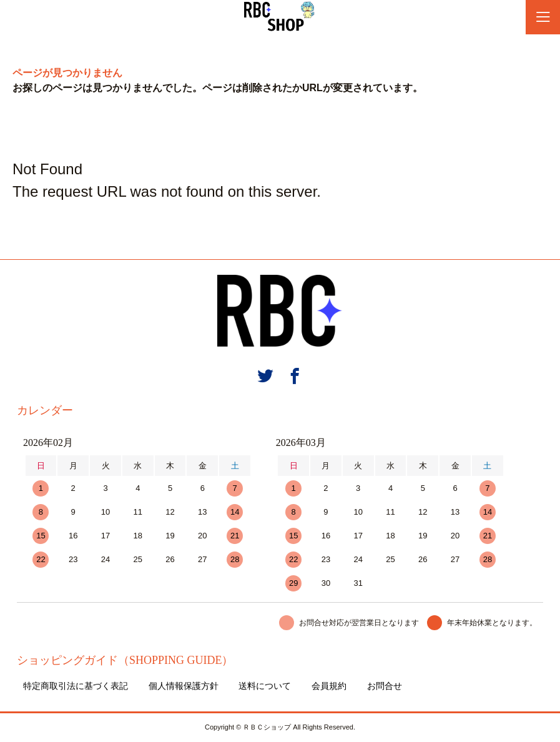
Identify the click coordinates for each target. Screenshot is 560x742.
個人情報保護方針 (184, 686)
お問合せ (385, 686)
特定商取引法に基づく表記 (76, 686)
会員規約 (329, 686)
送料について (265, 686)
